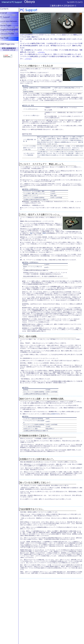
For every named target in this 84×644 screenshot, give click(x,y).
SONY (44, 233)
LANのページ (55, 414)
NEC (31, 233)
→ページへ (41, 52)
